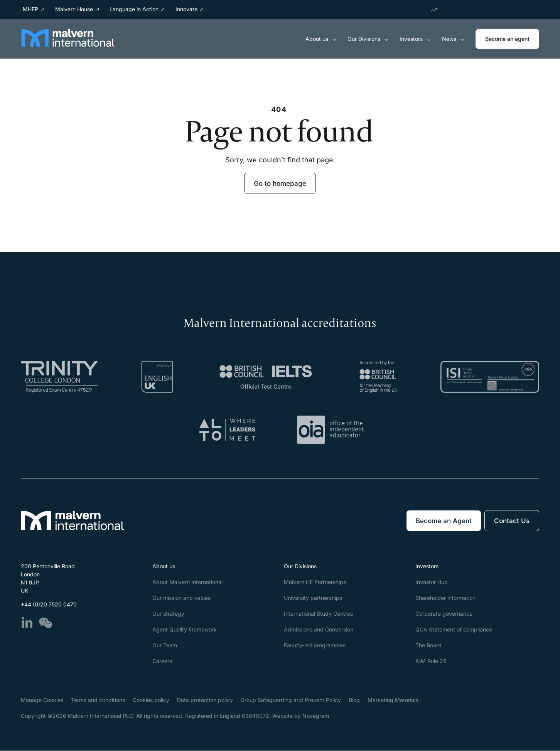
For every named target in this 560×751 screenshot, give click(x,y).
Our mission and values (181, 598)
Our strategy (168, 614)
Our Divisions (368, 39)
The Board (428, 646)
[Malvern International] (68, 44)
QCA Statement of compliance (454, 630)
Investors (415, 39)
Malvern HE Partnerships (315, 582)
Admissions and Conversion (319, 630)
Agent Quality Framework (185, 630)
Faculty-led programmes (315, 646)
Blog (354, 700)
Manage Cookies (42, 700)
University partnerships (313, 598)
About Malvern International (187, 582)
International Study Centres (318, 614)
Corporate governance (444, 614)
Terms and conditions (98, 700)
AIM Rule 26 (431, 661)
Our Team (165, 646)
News (453, 39)
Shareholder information (445, 598)
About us (321, 39)
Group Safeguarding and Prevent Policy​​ (291, 700)
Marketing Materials (393, 700)
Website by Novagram (301, 716)
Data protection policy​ (205, 700)
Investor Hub (432, 582)
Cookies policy (151, 700)
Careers (162, 661)
